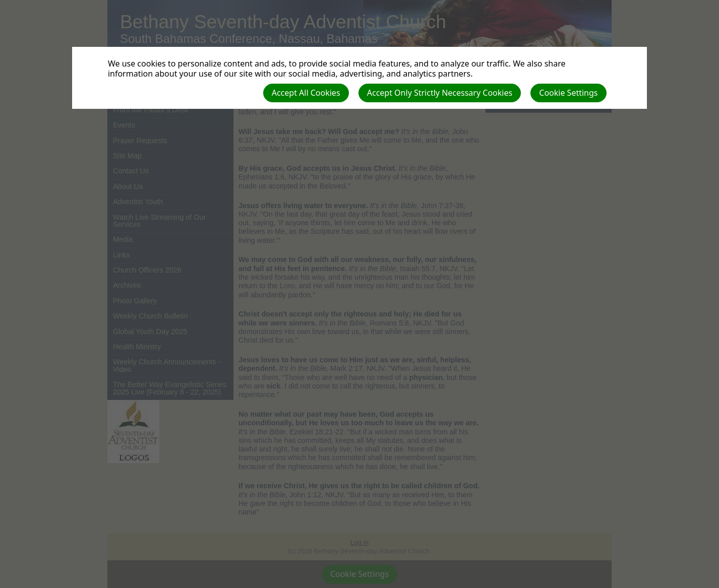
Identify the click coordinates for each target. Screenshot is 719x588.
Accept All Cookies (306, 93)
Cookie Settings (568, 93)
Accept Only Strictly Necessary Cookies (440, 93)
